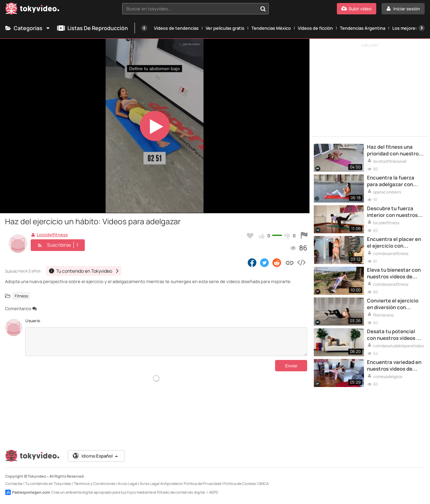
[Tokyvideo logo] (32, 10)
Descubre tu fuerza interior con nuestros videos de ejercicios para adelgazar (392, 212)
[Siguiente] (422, 28)
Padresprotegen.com (28, 492)
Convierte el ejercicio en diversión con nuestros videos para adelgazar (393, 304)
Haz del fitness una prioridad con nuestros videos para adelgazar (394, 151)
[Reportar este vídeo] (304, 236)
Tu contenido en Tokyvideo (48, 483)
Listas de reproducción (92, 28)
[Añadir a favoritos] (250, 236)
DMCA (264, 483)
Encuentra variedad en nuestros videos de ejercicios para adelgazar (394, 366)
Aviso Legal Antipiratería (161, 483)
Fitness (21, 296)
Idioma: (96, 456)
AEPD (213, 492)
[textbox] (190, 9)
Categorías (28, 28)
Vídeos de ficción (315, 28)
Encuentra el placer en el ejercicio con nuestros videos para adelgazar (394, 243)
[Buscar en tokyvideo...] (263, 9)
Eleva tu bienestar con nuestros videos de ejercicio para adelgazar (394, 274)
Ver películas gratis (225, 28)
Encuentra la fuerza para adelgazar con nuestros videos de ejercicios (391, 181)
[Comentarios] (166, 342)
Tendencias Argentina (363, 28)
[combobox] (196, 9)
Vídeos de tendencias (176, 28)
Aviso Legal (128, 483)
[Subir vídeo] (357, 9)
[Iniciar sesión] (403, 9)
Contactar (14, 483)
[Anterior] (144, 28)
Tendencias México (271, 28)
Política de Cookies (240, 483)
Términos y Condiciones (95, 483)
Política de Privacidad (202, 483)
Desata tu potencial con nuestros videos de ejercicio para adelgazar (395, 335)
